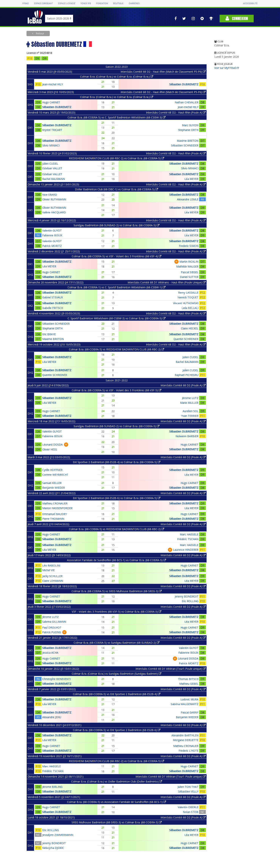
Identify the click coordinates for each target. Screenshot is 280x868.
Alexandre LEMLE (188, 199)
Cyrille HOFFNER (52, 470)
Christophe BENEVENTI (57, 679)
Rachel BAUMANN (54, 179)
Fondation (102, 3)
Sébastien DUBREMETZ (184, 84)
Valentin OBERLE (188, 807)
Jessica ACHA (50, 653)
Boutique (118, 3)
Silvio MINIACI (51, 145)
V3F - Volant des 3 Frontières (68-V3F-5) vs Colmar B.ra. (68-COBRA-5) (117, 612)
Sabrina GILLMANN (54, 622)
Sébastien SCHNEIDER (185, 145)
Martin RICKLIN (189, 262)
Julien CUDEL (50, 164)
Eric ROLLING (190, 601)
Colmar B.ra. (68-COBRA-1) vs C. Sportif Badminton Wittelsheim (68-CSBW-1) (117, 287)
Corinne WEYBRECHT (55, 475)
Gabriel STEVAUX (53, 297)
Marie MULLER (189, 403)
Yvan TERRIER (190, 416)
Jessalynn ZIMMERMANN (58, 835)
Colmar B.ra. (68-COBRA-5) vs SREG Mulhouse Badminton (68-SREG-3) (117, 591)
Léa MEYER (191, 179)
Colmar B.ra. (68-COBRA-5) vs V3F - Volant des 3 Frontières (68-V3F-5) (117, 390)
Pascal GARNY (190, 712)
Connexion (237, 18)
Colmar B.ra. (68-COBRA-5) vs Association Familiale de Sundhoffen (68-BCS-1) (117, 802)
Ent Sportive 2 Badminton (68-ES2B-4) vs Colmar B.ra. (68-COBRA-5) (117, 462)
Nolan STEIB (191, 812)
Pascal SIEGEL (190, 272)
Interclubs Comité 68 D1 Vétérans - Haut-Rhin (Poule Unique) (167, 282)
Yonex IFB (86, 3)
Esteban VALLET (52, 168)
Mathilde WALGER (187, 266)
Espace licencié (67, 3)
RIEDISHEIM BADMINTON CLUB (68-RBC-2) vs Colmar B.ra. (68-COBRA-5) (117, 158)
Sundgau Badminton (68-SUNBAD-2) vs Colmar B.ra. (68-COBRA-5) (117, 225)
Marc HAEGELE (189, 534)
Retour (40, 33)
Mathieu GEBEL (189, 684)
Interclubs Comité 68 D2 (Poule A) (183, 385)
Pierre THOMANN (53, 519)
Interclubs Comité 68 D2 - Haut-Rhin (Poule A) (176, 112)
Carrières (134, 3)
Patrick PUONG (52, 632)
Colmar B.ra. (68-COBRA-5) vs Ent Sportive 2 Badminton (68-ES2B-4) (117, 694)
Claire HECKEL (190, 328)
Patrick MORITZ (52, 246)
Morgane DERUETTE (186, 740)
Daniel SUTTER (189, 277)
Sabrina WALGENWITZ (185, 704)
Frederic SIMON (189, 246)
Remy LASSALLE (188, 293)
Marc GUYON (190, 125)
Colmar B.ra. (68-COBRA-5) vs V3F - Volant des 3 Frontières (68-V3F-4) (117, 256)
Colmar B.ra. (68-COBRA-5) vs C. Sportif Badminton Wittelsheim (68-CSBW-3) (117, 117)
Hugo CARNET (51, 102)
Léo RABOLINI (51, 565)
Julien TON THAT (188, 787)
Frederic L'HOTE (188, 751)
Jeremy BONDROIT (187, 596)
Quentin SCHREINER (186, 339)
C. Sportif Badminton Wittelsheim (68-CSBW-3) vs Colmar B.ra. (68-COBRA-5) (117, 318)
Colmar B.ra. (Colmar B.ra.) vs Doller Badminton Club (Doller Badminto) (117, 781)
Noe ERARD (50, 195)
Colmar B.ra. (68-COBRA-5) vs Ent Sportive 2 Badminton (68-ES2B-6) (117, 730)
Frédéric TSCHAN (188, 539)
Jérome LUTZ (190, 398)
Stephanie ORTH (188, 130)
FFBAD (26, 3)
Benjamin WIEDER (53, 488)
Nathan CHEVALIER (187, 102)
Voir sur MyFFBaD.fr (227, 68)
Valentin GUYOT (52, 231)
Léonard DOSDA (52, 444)
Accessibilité (250, 3)
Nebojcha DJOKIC (53, 848)
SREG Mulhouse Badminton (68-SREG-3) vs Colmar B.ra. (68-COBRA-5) (117, 822)
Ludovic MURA (189, 699)
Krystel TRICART (52, 130)
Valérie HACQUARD (54, 212)
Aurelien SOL (191, 411)
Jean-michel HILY (53, 84)
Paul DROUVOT (52, 627)
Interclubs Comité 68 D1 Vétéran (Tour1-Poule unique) (171, 669)
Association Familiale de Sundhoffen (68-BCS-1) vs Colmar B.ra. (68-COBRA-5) (117, 560)
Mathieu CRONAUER (55, 503)
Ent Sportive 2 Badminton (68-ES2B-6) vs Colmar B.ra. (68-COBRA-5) (117, 498)
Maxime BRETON (188, 141)
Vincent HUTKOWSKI (186, 303)
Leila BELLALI (190, 308)
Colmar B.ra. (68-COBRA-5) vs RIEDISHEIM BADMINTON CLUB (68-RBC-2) (117, 349)
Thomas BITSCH (188, 679)
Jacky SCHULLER (52, 576)
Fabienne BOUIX (52, 235)
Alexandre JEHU (52, 717)
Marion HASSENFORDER (57, 508)
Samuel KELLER (52, 483)
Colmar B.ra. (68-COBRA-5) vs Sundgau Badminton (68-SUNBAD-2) (117, 643)
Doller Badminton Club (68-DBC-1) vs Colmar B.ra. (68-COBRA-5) (117, 189)
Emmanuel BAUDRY (55, 514)
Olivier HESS (50, 449)
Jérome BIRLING (52, 787)
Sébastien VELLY (188, 791)
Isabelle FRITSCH (53, 308)
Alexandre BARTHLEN (185, 735)
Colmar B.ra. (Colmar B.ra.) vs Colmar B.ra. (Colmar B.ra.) (117, 77)
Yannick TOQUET (188, 297)
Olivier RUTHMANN (54, 199)
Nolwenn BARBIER (187, 436)
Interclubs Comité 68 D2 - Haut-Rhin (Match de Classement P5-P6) (163, 72)
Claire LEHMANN (53, 581)
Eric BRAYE (49, 334)
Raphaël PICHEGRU (187, 375)
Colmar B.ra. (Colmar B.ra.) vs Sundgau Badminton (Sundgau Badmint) (117, 674)
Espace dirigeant (43, 3)
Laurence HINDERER (186, 550)
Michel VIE (48, 570)
